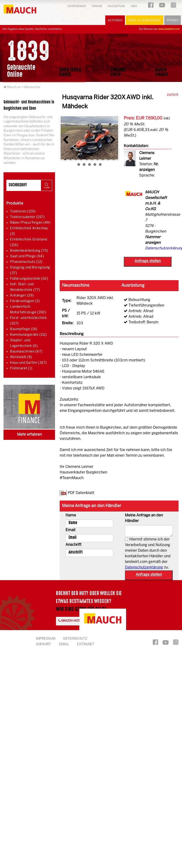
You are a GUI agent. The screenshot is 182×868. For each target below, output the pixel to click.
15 (100, 164)
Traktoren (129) (23, 212)
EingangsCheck (118, 72)
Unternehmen (76, 6)
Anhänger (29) (22, 296)
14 (95, 164)
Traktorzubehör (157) (27, 217)
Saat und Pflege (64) (27, 256)
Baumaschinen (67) (26, 352)
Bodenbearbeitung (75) (29, 251)
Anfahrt (43, 644)
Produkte (15, 203)
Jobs (134, 6)
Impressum (45, 639)
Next (111, 138)
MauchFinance (162, 72)
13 (89, 164)
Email (70, 530)
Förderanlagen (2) (25, 301)
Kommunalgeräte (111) (28, 335)
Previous (68, 138)
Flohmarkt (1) (21, 369)
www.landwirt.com (169, 29)
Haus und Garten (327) (29, 363)
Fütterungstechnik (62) (29, 279)
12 (84, 164)
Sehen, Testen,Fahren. (70, 72)
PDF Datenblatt (81, 493)
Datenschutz (75, 639)
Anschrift (73, 545)
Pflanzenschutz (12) (26, 262)
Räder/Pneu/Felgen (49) (30, 223)
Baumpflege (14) (24, 329)
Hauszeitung (116, 6)
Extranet (86, 644)
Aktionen (115, 20)
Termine (97, 6)
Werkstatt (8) (21, 357)
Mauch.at (14, 87)
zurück (173, 95)
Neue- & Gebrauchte (145, 20)
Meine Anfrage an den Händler (144, 518)
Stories (173, 20)
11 (79, 164)
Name (71, 515)
